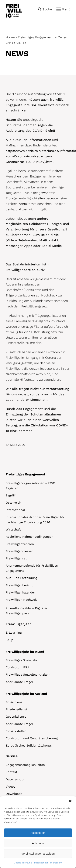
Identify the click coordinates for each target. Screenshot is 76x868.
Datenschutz (41, 863)
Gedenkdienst (16, 717)
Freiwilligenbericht (19, 585)
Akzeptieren (38, 833)
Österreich (13, 503)
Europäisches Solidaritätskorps (29, 745)
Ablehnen (38, 843)
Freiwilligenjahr (18, 624)
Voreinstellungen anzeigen (38, 854)
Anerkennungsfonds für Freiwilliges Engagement (32, 568)
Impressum (56, 863)
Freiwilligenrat (16, 558)
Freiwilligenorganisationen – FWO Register (30, 486)
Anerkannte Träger (19, 682)
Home (10, 37)
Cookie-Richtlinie (23, 863)
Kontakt (12, 772)
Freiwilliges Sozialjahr (22, 660)
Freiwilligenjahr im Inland (25, 652)
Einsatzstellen (16, 731)
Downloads (14, 794)
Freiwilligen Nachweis (21, 600)
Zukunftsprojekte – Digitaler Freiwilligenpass (27, 611)
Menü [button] (66, 9)
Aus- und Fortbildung (22, 578)
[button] (70, 801)
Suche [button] (47, 9)
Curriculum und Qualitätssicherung (32, 738)
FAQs (9, 640)
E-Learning (14, 633)
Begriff (11, 495)
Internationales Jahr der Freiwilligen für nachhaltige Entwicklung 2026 (35, 520)
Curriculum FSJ (17, 667)
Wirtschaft (13, 529)
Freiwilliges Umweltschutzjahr (28, 675)
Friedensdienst (16, 709)
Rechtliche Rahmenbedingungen (29, 537)
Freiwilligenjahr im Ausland (26, 694)
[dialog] (38, 832)
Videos (10, 787)
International (15, 510)
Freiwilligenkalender (20, 592)
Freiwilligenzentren (20, 544)
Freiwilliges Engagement (25, 474)
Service (12, 756)
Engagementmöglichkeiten (25, 765)
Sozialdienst (15, 702)
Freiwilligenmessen (20, 551)
